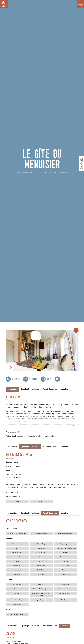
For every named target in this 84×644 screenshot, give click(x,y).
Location (64, 389)
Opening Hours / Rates (30, 389)
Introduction (12, 447)
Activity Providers (50, 389)
